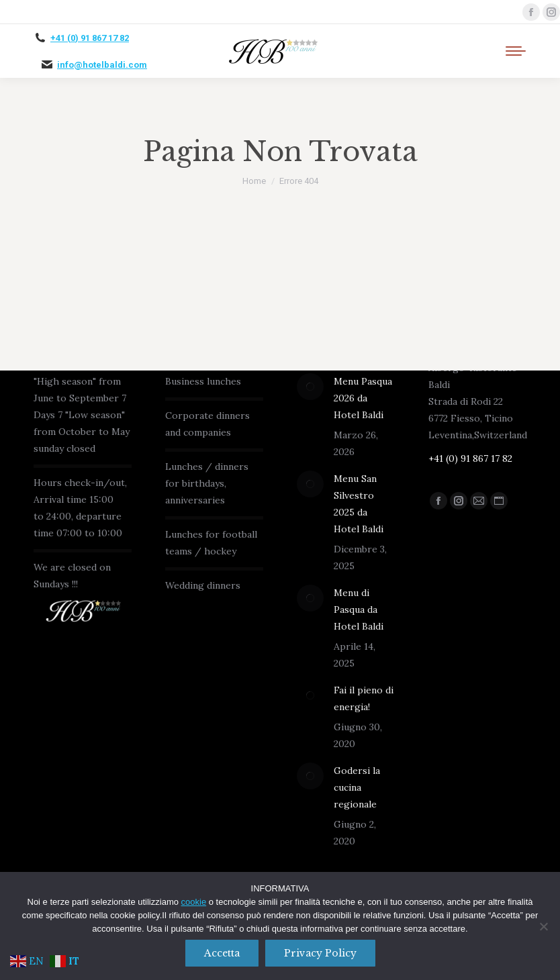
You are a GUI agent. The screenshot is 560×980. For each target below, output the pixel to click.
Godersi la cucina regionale (357, 787)
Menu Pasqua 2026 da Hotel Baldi (363, 398)
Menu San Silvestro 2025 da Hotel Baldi (359, 504)
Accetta (222, 953)
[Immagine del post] (310, 387)
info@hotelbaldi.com (102, 65)
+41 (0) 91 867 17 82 (90, 38)
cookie (194, 902)
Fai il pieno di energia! (364, 698)
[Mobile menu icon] (516, 51)
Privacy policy (320, 953)
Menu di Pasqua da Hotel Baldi (359, 609)
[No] (543, 926)
